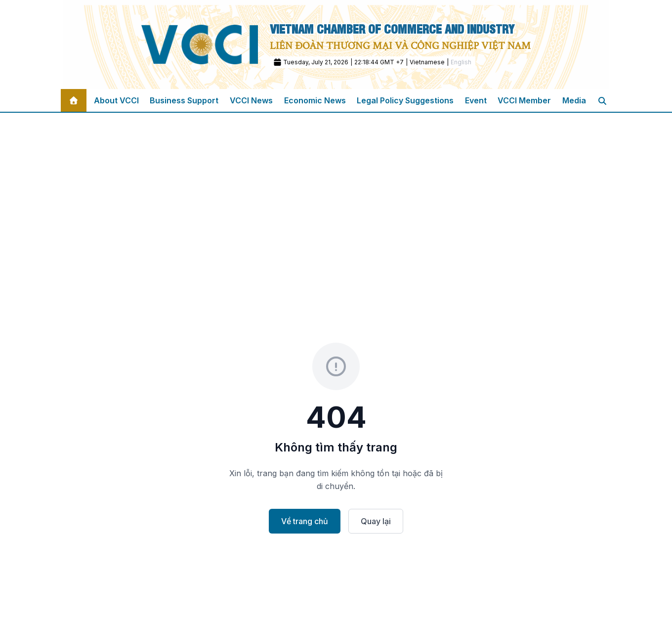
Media (574, 100)
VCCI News (251, 100)
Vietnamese (427, 62)
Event (476, 100)
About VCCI (116, 100)
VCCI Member (524, 100)
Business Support (184, 100)
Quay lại (376, 521)
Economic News (315, 100)
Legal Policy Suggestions (405, 100)
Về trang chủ (305, 521)
